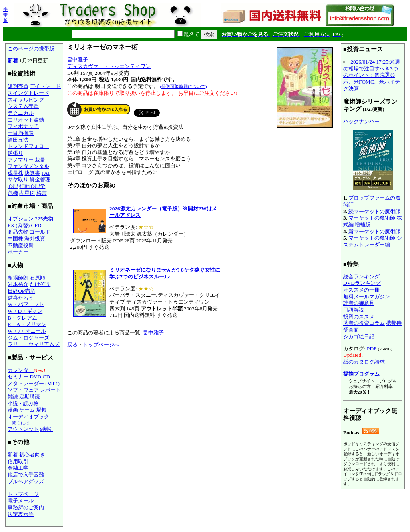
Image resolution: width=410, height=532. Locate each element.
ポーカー (18, 252)
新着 (13, 61)
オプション (21, 219)
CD (47, 377)
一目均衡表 (21, 133)
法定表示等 (21, 514)
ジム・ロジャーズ (28, 338)
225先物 (44, 219)
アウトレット (23, 429)
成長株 (15, 173)
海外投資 (35, 239)
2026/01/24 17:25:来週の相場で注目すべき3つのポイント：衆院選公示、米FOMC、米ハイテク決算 (372, 75)
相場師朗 (18, 278)
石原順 (37, 278)
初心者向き (32, 455)
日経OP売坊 (21, 291)
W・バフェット (26, 304)
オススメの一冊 (361, 290)
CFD (36, 225)
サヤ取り (18, 179)
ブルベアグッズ (26, 481)
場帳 (42, 410)
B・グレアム (22, 318)
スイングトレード (28, 93)
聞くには (21, 423)
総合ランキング (361, 277)
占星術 (27, 193)
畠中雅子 (78, 59)
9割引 (47, 429)
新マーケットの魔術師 (374, 231)
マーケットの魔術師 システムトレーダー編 (373, 241)
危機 (13, 193)
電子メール (21, 501)
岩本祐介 (18, 284)
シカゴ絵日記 (359, 337)
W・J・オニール (27, 331)
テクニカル (21, 113)
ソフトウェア (23, 390)
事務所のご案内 (26, 507)
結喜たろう (21, 298)
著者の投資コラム (364, 323)
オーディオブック (28, 417)
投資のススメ (359, 317)
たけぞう (40, 284)
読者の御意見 (359, 303)
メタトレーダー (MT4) (34, 383)
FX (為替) (19, 225)
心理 (13, 186)
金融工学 (18, 468)
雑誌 (13, 397)
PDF (372, 349)
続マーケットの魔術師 (374, 211)
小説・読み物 (23, 403)
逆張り (15, 153)
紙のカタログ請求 (364, 362)
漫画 (13, 410)
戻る (72, 345)
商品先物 (18, 232)
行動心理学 (32, 186)
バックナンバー (361, 121)
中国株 (15, 239)
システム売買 (23, 106)
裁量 (40, 160)
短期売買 (18, 86)
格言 (42, 193)
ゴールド (40, 232)
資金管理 (40, 179)
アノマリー (21, 160)
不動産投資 (21, 245)
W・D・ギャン (25, 311)
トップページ (23, 494)
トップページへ (101, 345)
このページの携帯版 (31, 49)
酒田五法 (18, 140)
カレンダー (21, 370)
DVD (35, 377)
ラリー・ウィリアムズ (34, 344)
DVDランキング (362, 283)
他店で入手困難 (26, 475)
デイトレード (45, 86)
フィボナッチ (23, 126)
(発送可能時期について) (183, 86)
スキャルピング (26, 100)
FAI (46, 173)
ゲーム (27, 410)
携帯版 (5, 15)
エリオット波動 (26, 120)
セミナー (18, 377)
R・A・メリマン (27, 324)
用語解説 (354, 310)
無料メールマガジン (367, 297)
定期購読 (30, 397)
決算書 (32, 173)
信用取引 (18, 461)
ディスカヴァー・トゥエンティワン (109, 66)
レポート (50, 390)
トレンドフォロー (28, 146)
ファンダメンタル (28, 166)
